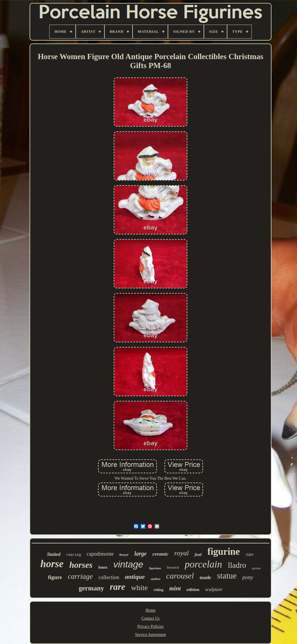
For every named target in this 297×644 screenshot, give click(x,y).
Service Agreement (151, 635)
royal (182, 553)
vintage (128, 564)
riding (159, 590)
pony (248, 577)
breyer (124, 555)
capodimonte (100, 554)
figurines (155, 568)
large (140, 554)
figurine (224, 552)
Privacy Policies (151, 626)
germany (92, 588)
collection (109, 577)
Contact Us (151, 618)
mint (175, 588)
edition (193, 590)
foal (198, 554)
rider (250, 555)
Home (151, 610)
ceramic (160, 554)
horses (81, 565)
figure (55, 577)
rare (117, 587)
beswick (173, 567)
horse (52, 564)
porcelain (203, 564)
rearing (73, 555)
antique (135, 577)
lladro (237, 565)
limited (54, 554)
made (205, 577)
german (256, 568)
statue (227, 576)
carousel (180, 576)
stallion (155, 579)
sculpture (214, 589)
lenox (103, 567)
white (140, 588)
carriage (80, 576)
